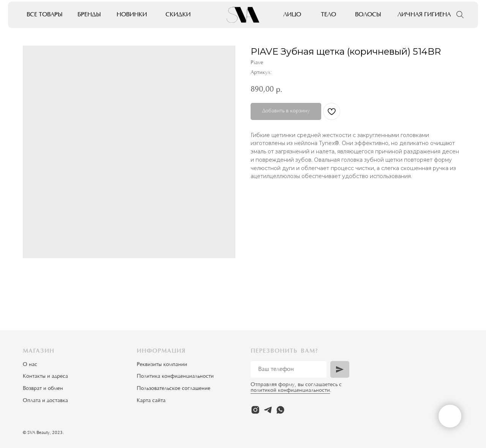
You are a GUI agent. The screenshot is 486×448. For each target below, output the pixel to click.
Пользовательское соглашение (174, 389)
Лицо (292, 15)
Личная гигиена (424, 15)
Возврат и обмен (43, 389)
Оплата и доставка (45, 401)
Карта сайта (151, 401)
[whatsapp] (280, 410)
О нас (30, 365)
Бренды (89, 15)
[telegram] (268, 410)
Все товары (45, 15)
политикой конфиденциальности (290, 391)
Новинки (132, 15)
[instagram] (255, 410)
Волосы (368, 15)
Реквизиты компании (162, 365)
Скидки (178, 15)
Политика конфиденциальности (175, 377)
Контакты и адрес (44, 377)
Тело (328, 15)
